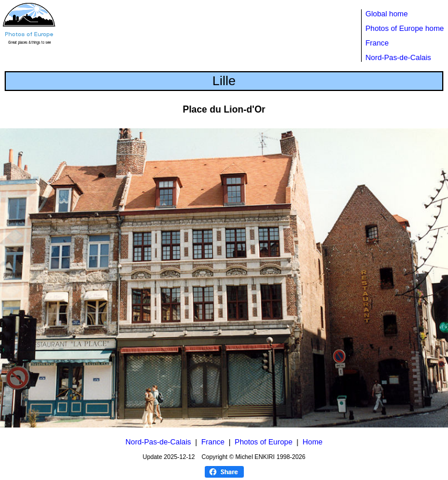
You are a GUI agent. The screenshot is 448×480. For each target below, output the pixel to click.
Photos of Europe (263, 442)
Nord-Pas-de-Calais (398, 57)
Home (313, 442)
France (377, 43)
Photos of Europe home (405, 28)
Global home (387, 14)
